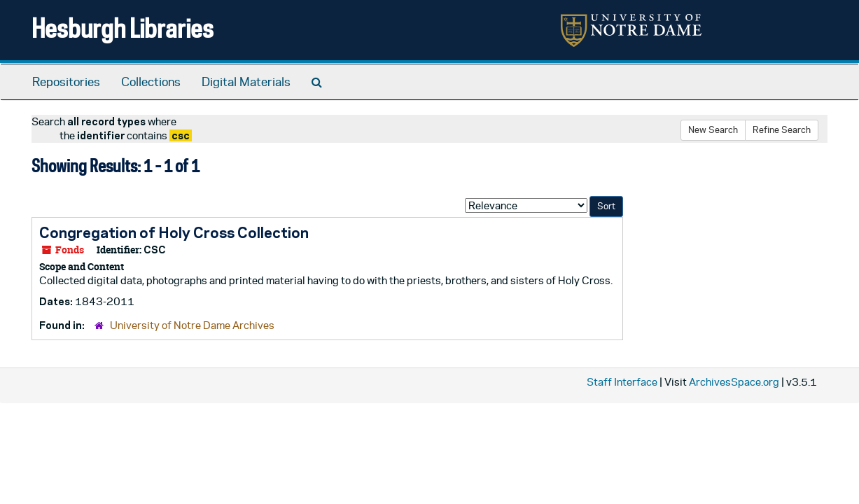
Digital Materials (246, 82)
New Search (713, 130)
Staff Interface (622, 382)
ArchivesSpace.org (734, 382)
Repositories (66, 82)
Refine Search (782, 130)
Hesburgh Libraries (123, 28)
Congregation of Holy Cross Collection (174, 232)
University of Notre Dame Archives (192, 325)
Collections (151, 82)
